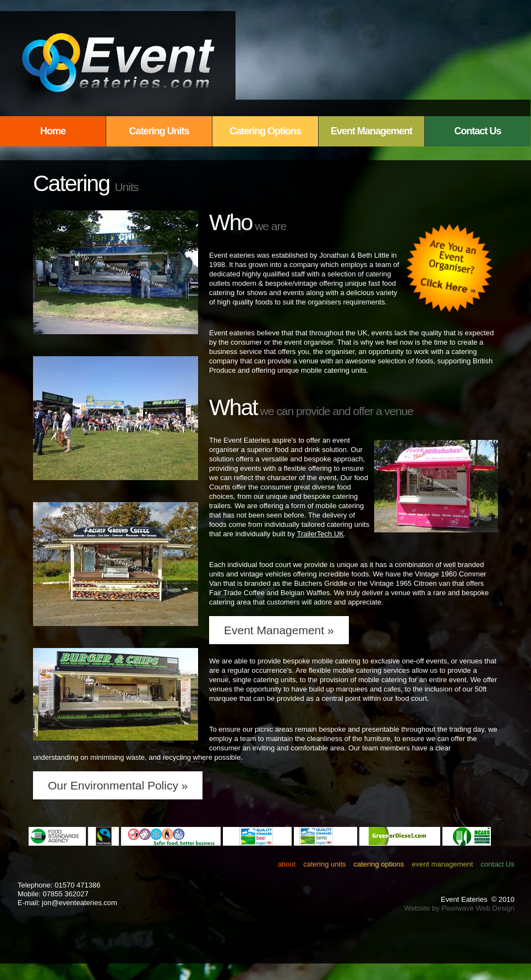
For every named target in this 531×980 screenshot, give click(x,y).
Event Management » (279, 630)
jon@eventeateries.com (80, 903)
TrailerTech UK (320, 534)
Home (53, 131)
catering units (324, 864)
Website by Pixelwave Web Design (459, 908)
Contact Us (477, 131)
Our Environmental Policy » (118, 785)
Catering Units (159, 131)
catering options (379, 864)
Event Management (371, 131)
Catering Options (265, 131)
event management (442, 864)
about (287, 864)
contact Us (498, 864)
